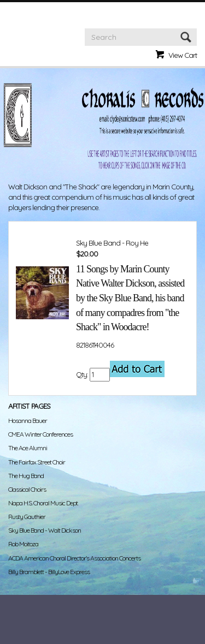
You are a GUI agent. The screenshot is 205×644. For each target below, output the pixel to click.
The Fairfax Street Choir (37, 462)
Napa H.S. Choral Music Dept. (43, 503)
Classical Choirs (27, 489)
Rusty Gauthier (27, 517)
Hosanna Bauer (28, 421)
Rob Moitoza (23, 544)
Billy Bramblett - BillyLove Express (49, 572)
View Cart (183, 55)
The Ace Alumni (28, 448)
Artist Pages (29, 406)
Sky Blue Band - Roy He (112, 243)
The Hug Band (26, 476)
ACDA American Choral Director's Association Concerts (74, 558)
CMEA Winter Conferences (40, 434)
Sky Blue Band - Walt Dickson (45, 530)
